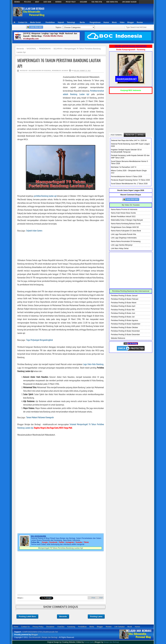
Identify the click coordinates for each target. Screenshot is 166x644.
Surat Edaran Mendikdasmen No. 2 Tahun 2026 (129, 184)
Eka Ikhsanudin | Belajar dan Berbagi (43, 637)
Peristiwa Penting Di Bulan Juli (123, 317)
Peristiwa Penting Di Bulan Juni (123, 313)
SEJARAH (65, 71)
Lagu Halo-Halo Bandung (93, 364)
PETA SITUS (27, 2)
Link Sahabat (119, 627)
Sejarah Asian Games (34, 231)
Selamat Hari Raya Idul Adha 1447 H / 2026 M (129, 140)
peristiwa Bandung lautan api (45, 196)
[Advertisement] (100, 12)
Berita (82, 22)
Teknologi (71, 22)
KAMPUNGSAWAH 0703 (32, 632)
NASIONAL (48, 71)
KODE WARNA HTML (112, 2)
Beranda (63, 616)
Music (114, 22)
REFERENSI (58, 2)
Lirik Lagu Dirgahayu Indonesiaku (124, 238)
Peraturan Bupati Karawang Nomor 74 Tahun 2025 (130, 180)
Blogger (131, 22)
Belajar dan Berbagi (111, 642)
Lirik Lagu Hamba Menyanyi (122, 245)
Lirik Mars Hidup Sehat (120, 248)
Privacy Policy (38, 627)
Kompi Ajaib (89, 642)
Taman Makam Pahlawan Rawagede (40, 417)
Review (140, 22)
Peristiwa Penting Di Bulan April (123, 306)
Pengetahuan (95, 22)
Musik (130, 627)
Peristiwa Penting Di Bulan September (126, 324)
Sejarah (61, 22)
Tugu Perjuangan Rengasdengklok (39, 340)
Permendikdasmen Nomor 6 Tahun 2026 (126, 177)
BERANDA (17, 2)
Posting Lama (96, 616)
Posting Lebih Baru (27, 616)
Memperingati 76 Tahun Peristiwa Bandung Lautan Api (59, 63)
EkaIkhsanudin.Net (51, 632)
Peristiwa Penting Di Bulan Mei (123, 310)
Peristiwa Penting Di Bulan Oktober (124, 327)
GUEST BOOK (47, 2)
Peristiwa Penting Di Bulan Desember (125, 335)
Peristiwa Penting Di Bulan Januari (124, 296)
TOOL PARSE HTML (97, 2)
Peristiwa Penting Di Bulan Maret (124, 303)
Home (16, 627)
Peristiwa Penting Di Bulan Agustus (124, 320)
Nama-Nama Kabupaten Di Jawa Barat (126, 231)
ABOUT (37, 2)
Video (122, 22)
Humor (106, 22)
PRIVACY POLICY (71, 2)
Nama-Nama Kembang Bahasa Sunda (126, 224)
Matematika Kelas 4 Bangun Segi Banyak (127, 220)
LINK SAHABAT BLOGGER (129, 2)
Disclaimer (50, 627)
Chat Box (61, 627)
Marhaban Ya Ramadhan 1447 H (124, 167)
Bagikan (49, 597)
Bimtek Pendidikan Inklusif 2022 (123, 217)
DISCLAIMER (84, 2)
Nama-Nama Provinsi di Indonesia (124, 209)
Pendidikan (50, 22)
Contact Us (23, 22)
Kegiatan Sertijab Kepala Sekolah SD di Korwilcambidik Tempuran (126, 151)
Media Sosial (35, 22)
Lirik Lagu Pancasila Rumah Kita (123, 234)
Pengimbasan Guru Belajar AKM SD (125, 227)
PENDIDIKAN (56, 71)
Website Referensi (118, 338)
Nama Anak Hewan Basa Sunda (123, 213)
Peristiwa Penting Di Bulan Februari (125, 299)
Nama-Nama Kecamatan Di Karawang (126, 241)
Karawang (71, 627)
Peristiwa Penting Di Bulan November (125, 331)
